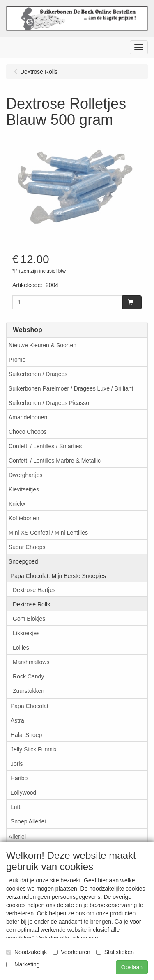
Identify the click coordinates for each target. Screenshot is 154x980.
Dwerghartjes (25, 475)
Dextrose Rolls (31, 604)
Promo (17, 360)
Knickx (17, 504)
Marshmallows (31, 662)
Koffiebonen (24, 518)
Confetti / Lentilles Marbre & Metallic (55, 461)
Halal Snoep (26, 735)
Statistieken (115, 952)
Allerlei (17, 837)
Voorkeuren (71, 952)
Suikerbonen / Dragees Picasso (49, 403)
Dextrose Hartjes (34, 590)
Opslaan (132, 967)
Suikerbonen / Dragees (38, 374)
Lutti (16, 807)
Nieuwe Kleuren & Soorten (43, 345)
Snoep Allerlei (28, 821)
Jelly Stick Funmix (34, 749)
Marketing (23, 964)
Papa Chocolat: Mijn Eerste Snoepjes (58, 576)
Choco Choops (28, 432)
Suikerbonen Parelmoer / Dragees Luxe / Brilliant (71, 388)
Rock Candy (28, 676)
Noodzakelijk (26, 952)
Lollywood (23, 793)
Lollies (21, 648)
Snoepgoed (23, 561)
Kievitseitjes (24, 489)
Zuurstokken (29, 691)
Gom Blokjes (29, 619)
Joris (17, 764)
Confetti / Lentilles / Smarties (45, 446)
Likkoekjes (26, 633)
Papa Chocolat (30, 706)
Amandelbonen (28, 417)
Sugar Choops (27, 547)
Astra (17, 720)
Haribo (19, 778)
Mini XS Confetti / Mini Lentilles (48, 533)
